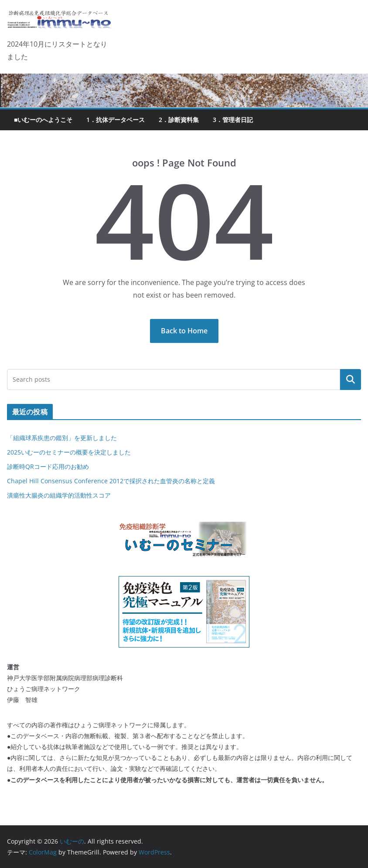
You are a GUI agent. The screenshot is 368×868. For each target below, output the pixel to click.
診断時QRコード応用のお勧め (48, 466)
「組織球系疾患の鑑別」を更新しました (62, 438)
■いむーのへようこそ (43, 120)
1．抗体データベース (116, 120)
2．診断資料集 (179, 120)
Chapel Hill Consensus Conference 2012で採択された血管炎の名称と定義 (111, 481)
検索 (351, 380)
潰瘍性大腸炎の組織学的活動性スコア (59, 495)
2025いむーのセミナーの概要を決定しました (69, 452)
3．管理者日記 (233, 120)
